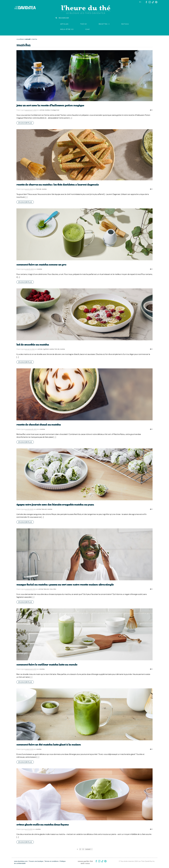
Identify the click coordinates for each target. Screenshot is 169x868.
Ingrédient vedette (48, 349)
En (140, 2)
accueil (28, 39)
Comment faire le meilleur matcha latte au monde (47, 665)
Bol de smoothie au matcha (33, 345)
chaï (88, 29)
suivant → (89, 849)
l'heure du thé (86, 8)
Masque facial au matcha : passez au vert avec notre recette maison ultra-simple (65, 585)
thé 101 (84, 24)
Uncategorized (55, 110)
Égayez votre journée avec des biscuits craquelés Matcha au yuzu (55, 505)
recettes (103, 24)
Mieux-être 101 (67, 29)
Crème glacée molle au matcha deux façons (42, 825)
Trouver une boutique (36, 861)
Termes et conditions (51, 861)
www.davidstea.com (21, 861)
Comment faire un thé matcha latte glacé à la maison (49, 745)
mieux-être (53, 589)
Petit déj (39, 189)
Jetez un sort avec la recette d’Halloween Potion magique (50, 105)
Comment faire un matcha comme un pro (41, 265)
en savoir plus (25, 123)
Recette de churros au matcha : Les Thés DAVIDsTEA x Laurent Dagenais (57, 185)
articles (64, 24)
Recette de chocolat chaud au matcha (39, 425)
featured (44, 509)
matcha (125, 24)
